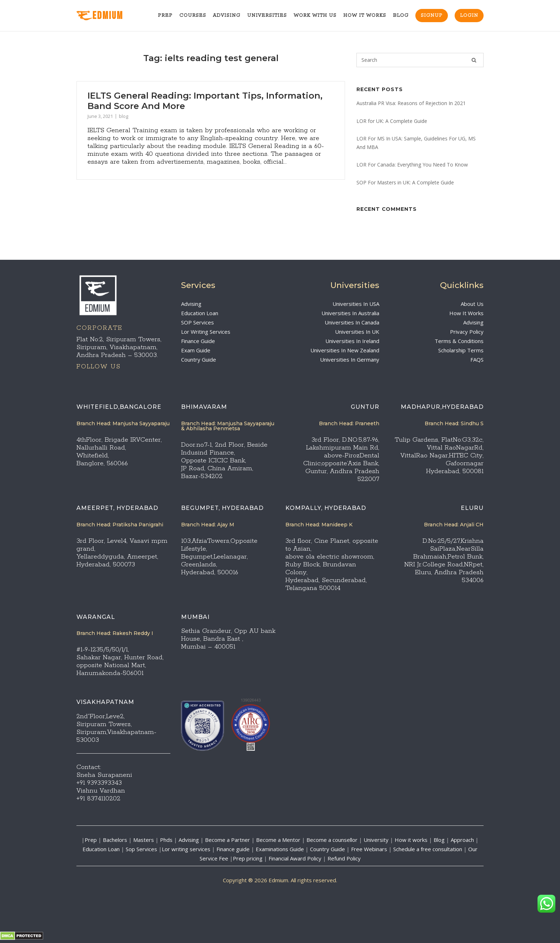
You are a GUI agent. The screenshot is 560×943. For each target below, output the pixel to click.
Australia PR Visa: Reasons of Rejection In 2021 (411, 103)
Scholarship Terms (461, 350)
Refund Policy (344, 858)
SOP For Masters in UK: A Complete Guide (405, 182)
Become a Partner (227, 840)
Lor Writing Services (206, 332)
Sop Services (141, 849)
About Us (472, 304)
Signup (432, 16)
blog (124, 116)
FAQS (477, 359)
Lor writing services (186, 849)
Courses (193, 16)
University (376, 840)
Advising (227, 16)
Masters (144, 840)
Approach (463, 840)
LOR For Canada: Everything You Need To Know (412, 165)
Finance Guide (198, 341)
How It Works (365, 16)
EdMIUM (100, 16)
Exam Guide (196, 350)
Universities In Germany (350, 359)
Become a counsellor (332, 840)
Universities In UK (357, 332)
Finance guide (233, 849)
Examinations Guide (280, 849)
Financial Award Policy (295, 858)
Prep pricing (248, 858)
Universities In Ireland (352, 341)
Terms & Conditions (459, 341)
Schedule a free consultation (428, 849)
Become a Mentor (278, 840)
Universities (267, 16)
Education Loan (200, 313)
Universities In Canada (352, 322)
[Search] (474, 60)
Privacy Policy (467, 332)
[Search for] (420, 60)
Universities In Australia (350, 313)
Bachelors (115, 840)
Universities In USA (356, 304)
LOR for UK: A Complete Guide (392, 121)
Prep (165, 16)
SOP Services (197, 322)
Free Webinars (369, 849)
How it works (411, 840)
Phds (166, 840)
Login (469, 16)
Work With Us (315, 16)
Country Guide (199, 359)
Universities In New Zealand (345, 350)
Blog (401, 16)
